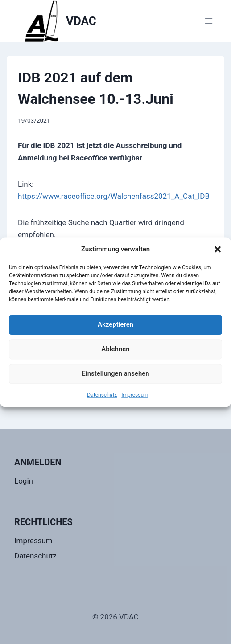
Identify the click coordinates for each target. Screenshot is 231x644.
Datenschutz (102, 395)
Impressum (135, 395)
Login (24, 481)
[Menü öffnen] (208, 21)
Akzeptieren (115, 324)
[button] (218, 249)
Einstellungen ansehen (115, 373)
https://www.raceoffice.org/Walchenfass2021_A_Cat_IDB (114, 196)
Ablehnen (115, 349)
